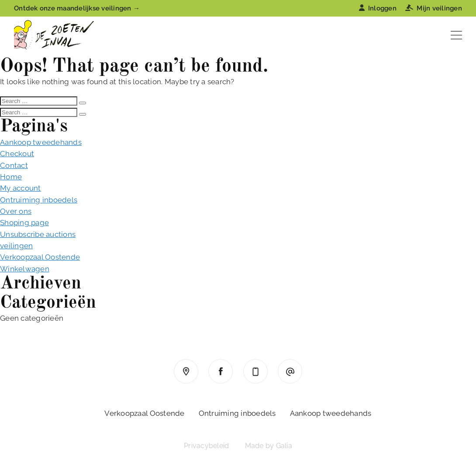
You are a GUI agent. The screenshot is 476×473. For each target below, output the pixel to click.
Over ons (16, 211)
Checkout (17, 154)
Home (11, 177)
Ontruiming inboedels (39, 200)
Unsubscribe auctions (38, 234)
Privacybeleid (206, 446)
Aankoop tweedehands (41, 142)
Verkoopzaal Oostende (40, 257)
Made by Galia (269, 446)
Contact (14, 165)
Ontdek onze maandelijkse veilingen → (77, 8)
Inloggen (378, 8)
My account (21, 188)
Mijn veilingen (434, 8)
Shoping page (24, 223)
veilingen (16, 246)
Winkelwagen (25, 269)
